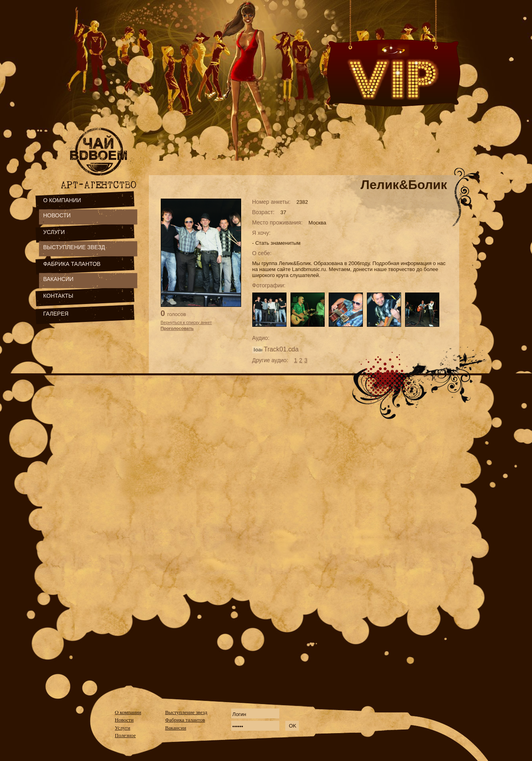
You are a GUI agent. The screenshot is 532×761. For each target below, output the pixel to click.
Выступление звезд (186, 712)
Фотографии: (269, 285)
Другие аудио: (270, 360)
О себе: (262, 253)
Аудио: (261, 338)
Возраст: (263, 212)
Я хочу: (262, 233)
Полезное (126, 735)
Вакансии (176, 728)
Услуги (123, 728)
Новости (124, 720)
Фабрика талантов (185, 720)
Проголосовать (177, 328)
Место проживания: (278, 222)
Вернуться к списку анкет (186, 322)
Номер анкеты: (271, 202)
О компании (128, 712)
